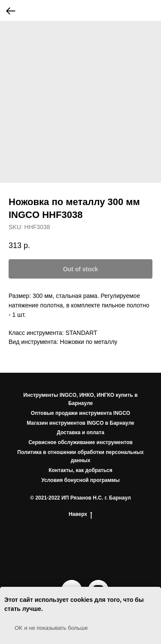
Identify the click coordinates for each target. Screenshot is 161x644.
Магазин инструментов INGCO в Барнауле (80, 423)
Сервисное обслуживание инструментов (80, 442)
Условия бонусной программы (80, 480)
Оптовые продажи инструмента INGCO (80, 413)
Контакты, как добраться (80, 470)
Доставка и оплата (80, 432)
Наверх (80, 514)
